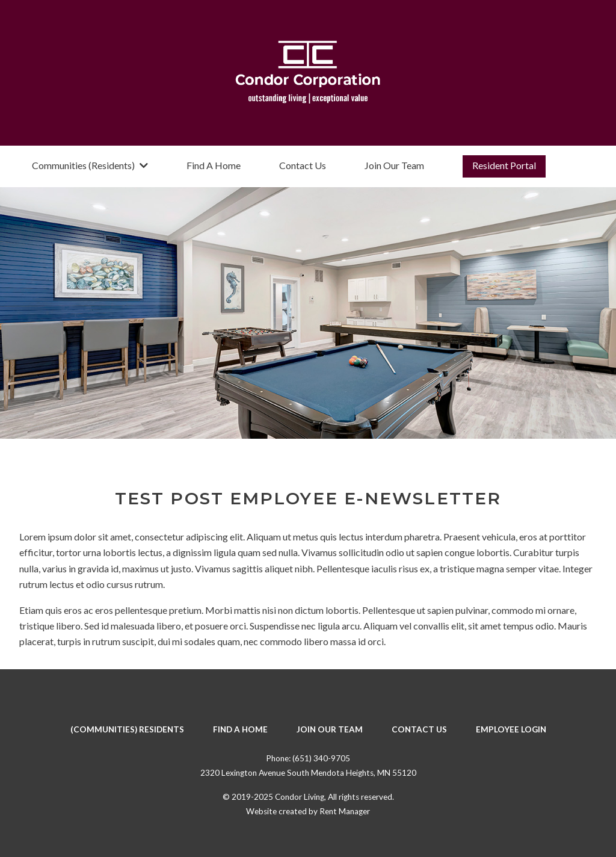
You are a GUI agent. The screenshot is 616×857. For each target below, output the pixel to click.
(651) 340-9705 (321, 758)
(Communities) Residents (127, 729)
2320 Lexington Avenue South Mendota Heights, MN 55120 (308, 773)
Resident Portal (504, 165)
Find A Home (214, 165)
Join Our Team (394, 165)
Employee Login (511, 729)
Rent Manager (345, 811)
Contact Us (303, 165)
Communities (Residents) (90, 165)
